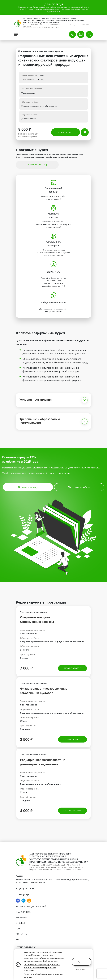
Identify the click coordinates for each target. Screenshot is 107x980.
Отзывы (20, 923)
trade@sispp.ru (24, 894)
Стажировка (23, 912)
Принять (81, 962)
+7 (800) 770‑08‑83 (25, 888)
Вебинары (22, 917)
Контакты (22, 934)
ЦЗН (18, 928)
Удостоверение (28, 94)
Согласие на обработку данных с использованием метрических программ (42, 967)
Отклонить (81, 969)
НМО (18, 939)
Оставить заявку (66, 133)
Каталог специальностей (31, 907)
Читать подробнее (79, 488)
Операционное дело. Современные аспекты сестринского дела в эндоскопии (44, 623)
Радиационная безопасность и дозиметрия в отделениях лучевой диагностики (43, 765)
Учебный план (37, 166)
